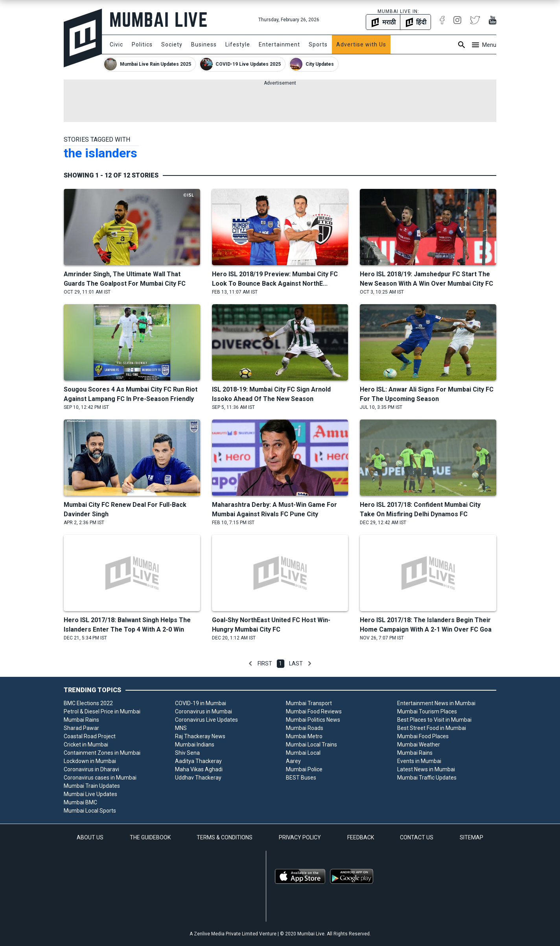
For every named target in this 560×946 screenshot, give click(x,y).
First (265, 663)
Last (296, 663)
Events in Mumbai (419, 761)
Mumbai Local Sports (90, 811)
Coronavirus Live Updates (206, 720)
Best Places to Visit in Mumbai (434, 720)
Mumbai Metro (304, 736)
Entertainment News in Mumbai (436, 703)
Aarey (293, 761)
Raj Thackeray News (200, 736)
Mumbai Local (303, 753)
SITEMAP (472, 837)
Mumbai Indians (195, 745)
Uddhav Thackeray (198, 778)
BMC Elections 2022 (88, 703)
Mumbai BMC (80, 802)
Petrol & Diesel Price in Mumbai (102, 711)
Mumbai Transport (309, 703)
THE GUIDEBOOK (150, 837)
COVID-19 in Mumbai (201, 703)
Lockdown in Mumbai (90, 761)
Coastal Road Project (90, 736)
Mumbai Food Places (423, 736)
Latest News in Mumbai (426, 769)
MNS (181, 728)
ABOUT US (90, 837)
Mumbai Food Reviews (314, 711)
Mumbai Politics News (313, 720)
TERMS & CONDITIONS (225, 837)
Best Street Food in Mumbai (432, 728)
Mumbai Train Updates (92, 786)
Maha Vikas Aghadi (199, 769)
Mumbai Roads (305, 728)
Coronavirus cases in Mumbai (100, 778)
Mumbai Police (304, 769)
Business (204, 44)
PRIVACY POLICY (300, 837)
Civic (116, 44)
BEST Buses (301, 778)
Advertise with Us (361, 44)
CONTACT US (417, 837)
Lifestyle (238, 44)
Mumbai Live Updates (90, 794)
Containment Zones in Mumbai (102, 753)
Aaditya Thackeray (198, 761)
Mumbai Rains (81, 720)
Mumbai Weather (419, 745)
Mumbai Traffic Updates (427, 778)
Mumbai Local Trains (311, 745)
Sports (318, 44)
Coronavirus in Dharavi (91, 769)
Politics (142, 44)
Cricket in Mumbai (86, 745)
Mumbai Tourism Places (427, 711)
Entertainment (279, 44)
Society (172, 44)
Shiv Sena (187, 753)
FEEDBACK (361, 837)
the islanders (100, 153)
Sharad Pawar (81, 728)
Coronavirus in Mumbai (204, 711)
